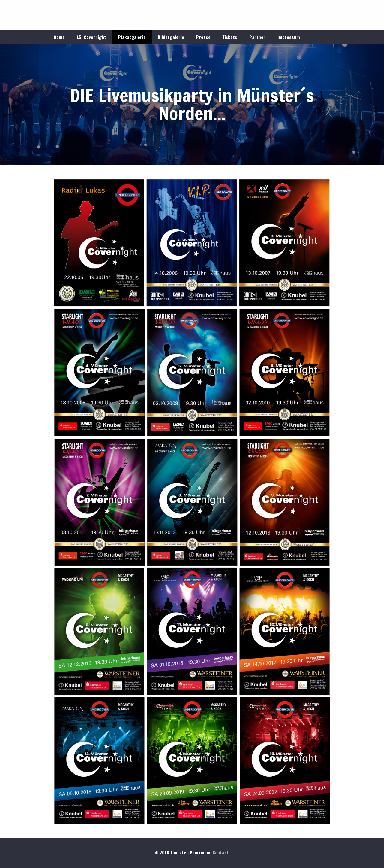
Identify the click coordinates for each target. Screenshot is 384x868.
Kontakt (221, 853)
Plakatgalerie (132, 37)
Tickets (230, 37)
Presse (203, 37)
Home (59, 37)
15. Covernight (91, 37)
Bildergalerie (171, 37)
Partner (257, 37)
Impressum (289, 37)
